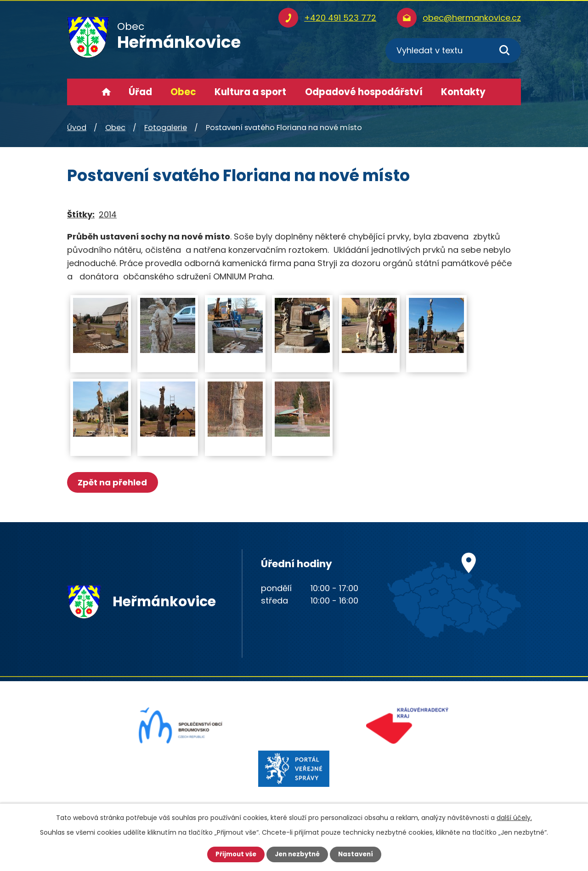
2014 (108, 214)
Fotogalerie (166, 128)
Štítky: (81, 214)
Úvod (106, 92)
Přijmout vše (233, 854)
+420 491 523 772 (340, 18)
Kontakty (463, 92)
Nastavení (358, 854)
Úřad (140, 92)
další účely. (514, 817)
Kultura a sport (250, 92)
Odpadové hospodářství (364, 92)
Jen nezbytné (297, 854)
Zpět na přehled (114, 482)
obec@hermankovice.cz (472, 18)
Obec (183, 92)
